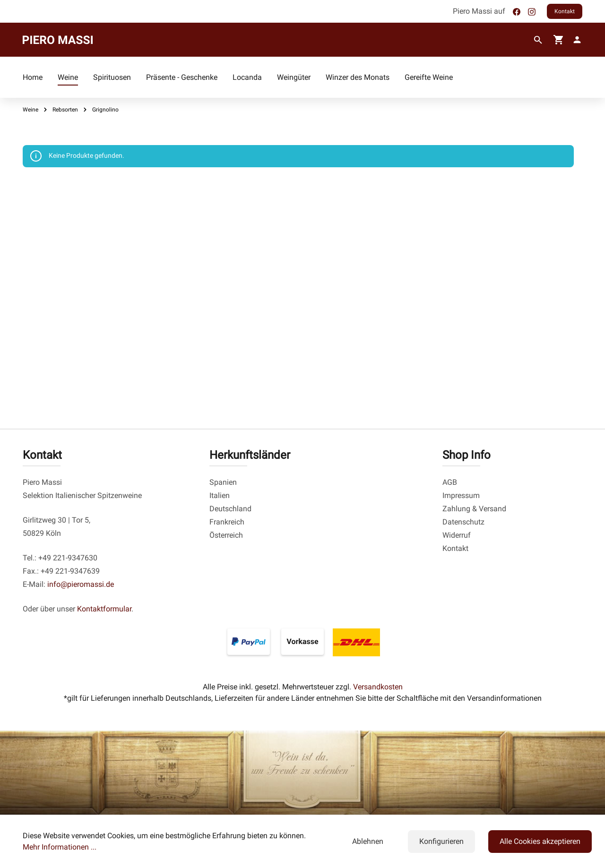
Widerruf (457, 535)
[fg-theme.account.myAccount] (575, 40)
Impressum (461, 495)
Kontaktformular (104, 609)
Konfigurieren (441, 841)
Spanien (223, 482)
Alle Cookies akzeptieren (540, 841)
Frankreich (227, 522)
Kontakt (565, 11)
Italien (220, 495)
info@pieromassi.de (81, 584)
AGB (450, 482)
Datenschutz (463, 522)
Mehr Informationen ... (60, 847)
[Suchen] (538, 40)
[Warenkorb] (559, 40)
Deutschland (230, 509)
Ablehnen (368, 841)
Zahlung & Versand (474, 509)
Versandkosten (378, 687)
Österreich (226, 535)
